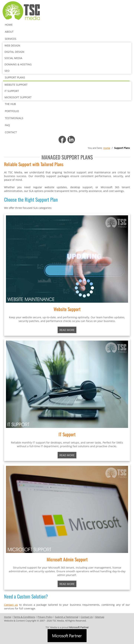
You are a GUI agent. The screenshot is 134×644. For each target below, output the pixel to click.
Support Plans (15, 77)
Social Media (13, 58)
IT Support (12, 91)
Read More (67, 330)
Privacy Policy (45, 617)
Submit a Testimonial (67, 617)
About (9, 32)
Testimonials (14, 118)
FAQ (7, 125)
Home (9, 25)
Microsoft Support (18, 97)
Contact (11, 132)
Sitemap (100, 617)
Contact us (11, 605)
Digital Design (14, 52)
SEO (7, 71)
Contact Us (87, 617)
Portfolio (12, 111)
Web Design (12, 45)
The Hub (10, 104)
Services (11, 39)
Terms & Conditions (24, 617)
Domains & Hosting (18, 64)
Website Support (16, 85)
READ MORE (67, 455)
